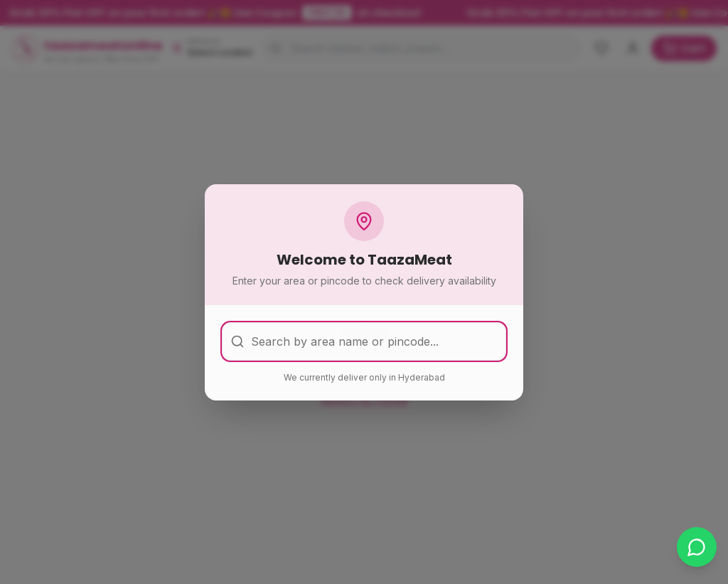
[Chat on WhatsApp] (697, 547)
